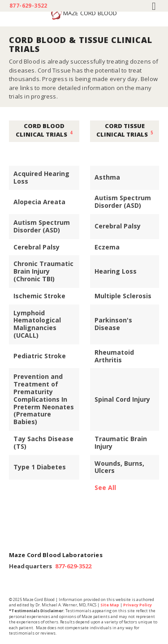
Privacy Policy (138, 605)
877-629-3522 (28, 6)
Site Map (110, 605)
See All (105, 487)
